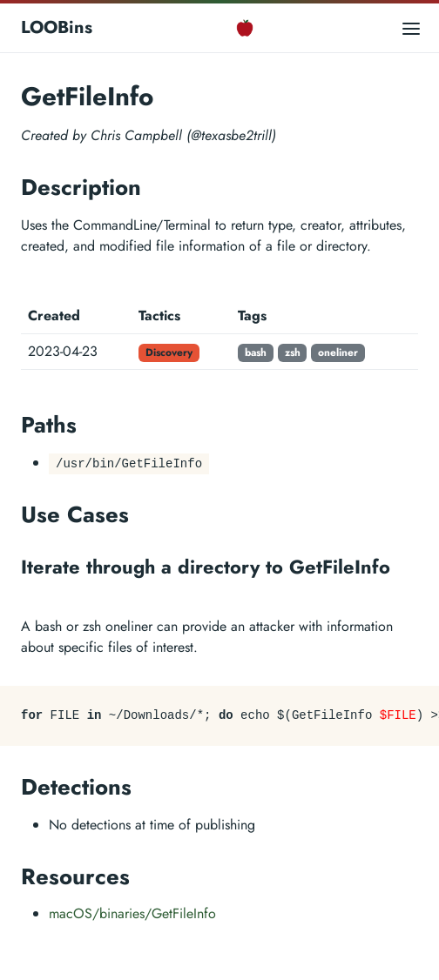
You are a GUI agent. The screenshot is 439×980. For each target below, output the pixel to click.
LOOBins (57, 27)
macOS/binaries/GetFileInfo (132, 913)
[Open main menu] (411, 27)
